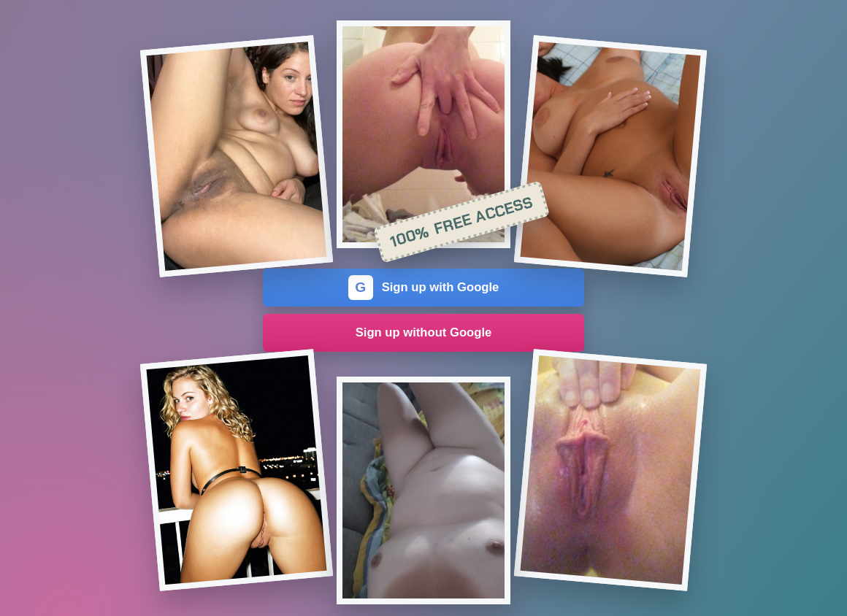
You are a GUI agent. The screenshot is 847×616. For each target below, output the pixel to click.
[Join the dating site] (237, 156)
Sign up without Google (424, 332)
